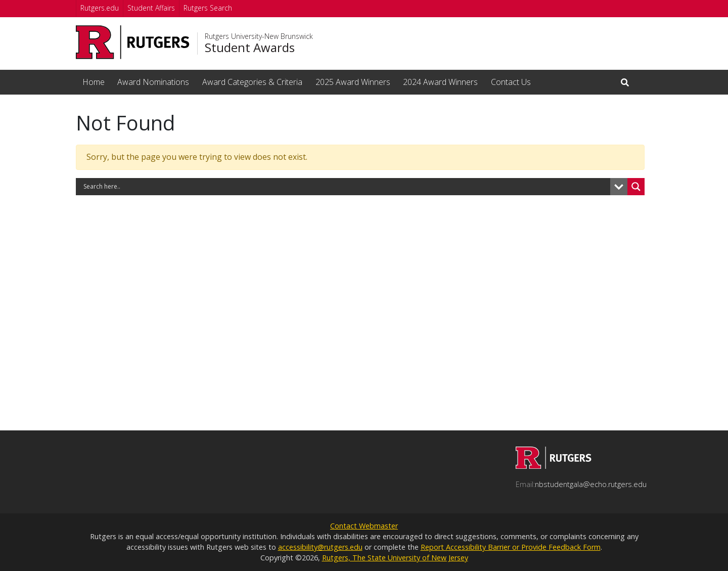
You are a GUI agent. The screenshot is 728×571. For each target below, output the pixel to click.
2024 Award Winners (440, 82)
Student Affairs (151, 8)
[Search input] (346, 187)
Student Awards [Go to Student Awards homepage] (250, 48)
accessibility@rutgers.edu (320, 547)
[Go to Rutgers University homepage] (133, 42)
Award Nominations (153, 82)
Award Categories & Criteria (252, 82)
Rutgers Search (208, 8)
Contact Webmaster (364, 526)
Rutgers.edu (100, 8)
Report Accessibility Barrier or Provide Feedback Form (511, 547)
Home (94, 82)
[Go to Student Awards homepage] (554, 466)
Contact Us (511, 82)
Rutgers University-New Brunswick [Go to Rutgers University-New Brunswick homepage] (259, 36)
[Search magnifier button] (636, 187)
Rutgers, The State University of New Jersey (395, 558)
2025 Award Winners (353, 82)
